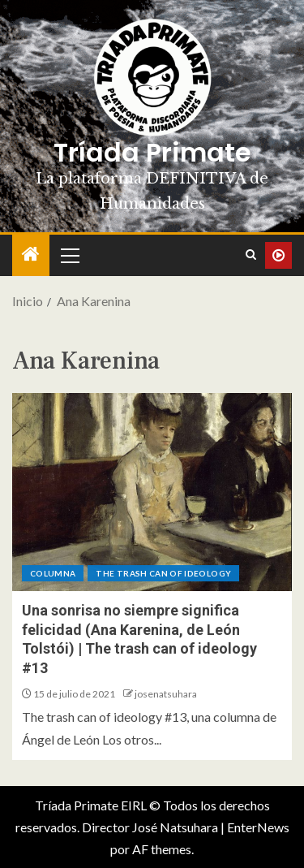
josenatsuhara (166, 694)
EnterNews (258, 827)
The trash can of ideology (163, 573)
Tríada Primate (152, 152)
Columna (53, 573)
